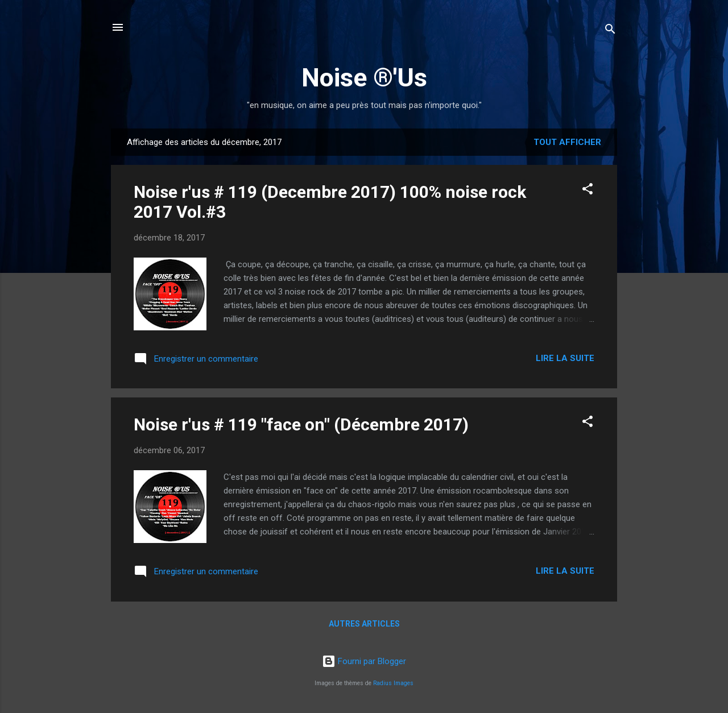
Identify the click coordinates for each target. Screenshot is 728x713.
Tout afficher (567, 142)
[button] (588, 191)
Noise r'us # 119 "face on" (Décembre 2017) (301, 424)
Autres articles (364, 624)
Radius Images (393, 683)
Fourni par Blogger (364, 661)
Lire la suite (565, 358)
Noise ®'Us (364, 78)
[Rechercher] (610, 31)
